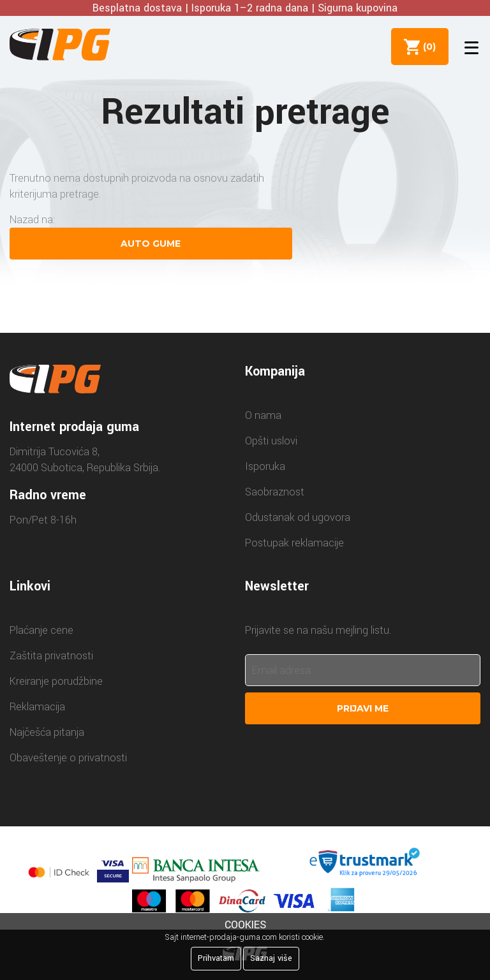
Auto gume (151, 244)
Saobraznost (275, 492)
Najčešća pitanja (47, 732)
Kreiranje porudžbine (56, 681)
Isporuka (265, 466)
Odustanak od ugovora (298, 517)
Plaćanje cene (41, 630)
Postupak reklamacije (294, 543)
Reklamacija (37, 707)
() (427, 47)
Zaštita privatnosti (51, 656)
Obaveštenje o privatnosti (68, 758)
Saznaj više (271, 958)
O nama (263, 415)
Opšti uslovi (271, 441)
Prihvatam (216, 958)
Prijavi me (363, 708)
